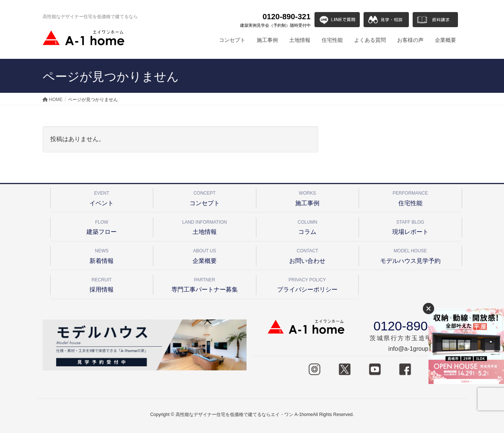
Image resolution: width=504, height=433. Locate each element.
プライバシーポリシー (307, 284)
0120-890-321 (275, 20)
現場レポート (410, 226)
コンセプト (205, 197)
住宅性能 (410, 197)
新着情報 (102, 255)
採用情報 (102, 284)
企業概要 (205, 255)
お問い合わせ (308, 255)
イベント (102, 197)
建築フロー (102, 226)
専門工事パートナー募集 (205, 284)
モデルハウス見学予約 (410, 255)
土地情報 (205, 226)
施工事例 (308, 197)
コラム (308, 226)
